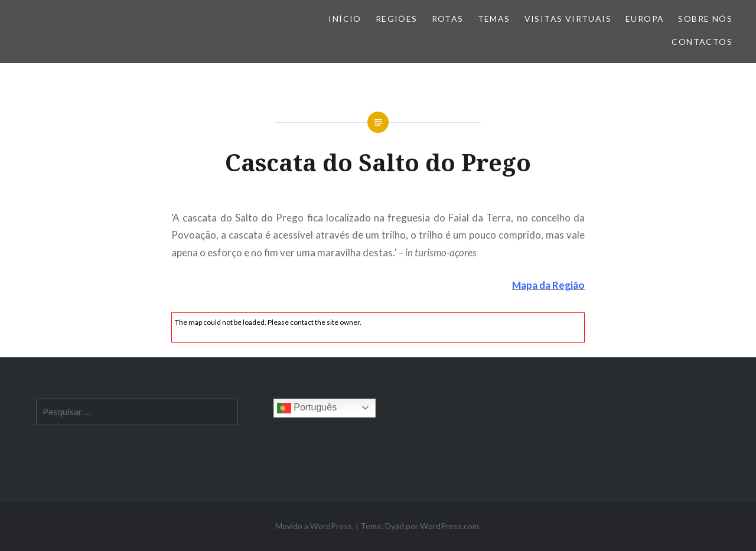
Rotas (448, 19)
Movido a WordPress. (315, 526)
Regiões (397, 19)
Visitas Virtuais (568, 19)
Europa (645, 19)
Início (345, 19)
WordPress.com (449, 526)
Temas (494, 19)
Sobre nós (705, 19)
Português (307, 408)
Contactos (702, 42)
